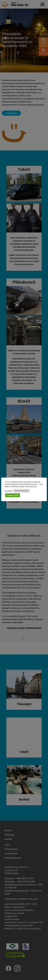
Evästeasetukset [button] (21, 491)
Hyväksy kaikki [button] (13, 495)
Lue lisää (8, 491)
